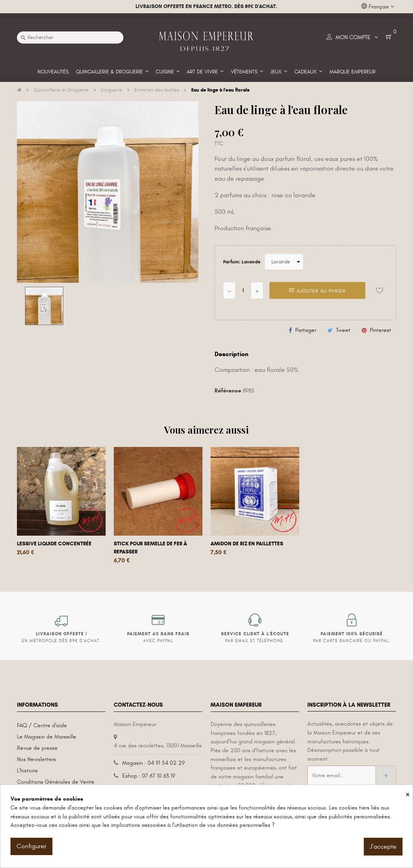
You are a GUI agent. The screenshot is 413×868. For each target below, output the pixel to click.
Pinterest (381, 330)
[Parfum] (284, 262)
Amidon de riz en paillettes (247, 544)
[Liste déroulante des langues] (378, 7)
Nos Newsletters (37, 759)
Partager (306, 330)
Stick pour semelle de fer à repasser (150, 548)
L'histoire (27, 771)
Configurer (31, 846)
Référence (228, 391)
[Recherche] (70, 38)
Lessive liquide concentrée (54, 544)
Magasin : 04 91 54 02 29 (153, 763)
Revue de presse (37, 748)
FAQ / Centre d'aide (42, 725)
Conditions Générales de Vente (56, 782)
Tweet (343, 330)
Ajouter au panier (317, 291)
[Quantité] (243, 290)
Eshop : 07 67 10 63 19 (149, 776)
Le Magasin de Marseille (47, 737)
